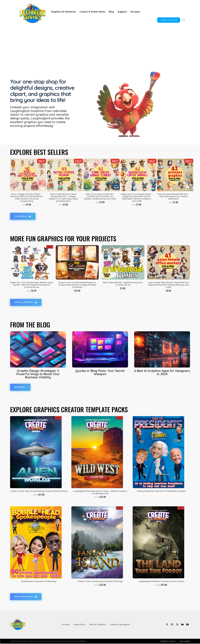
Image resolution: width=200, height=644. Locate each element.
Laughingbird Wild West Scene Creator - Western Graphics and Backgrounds (100, 493)
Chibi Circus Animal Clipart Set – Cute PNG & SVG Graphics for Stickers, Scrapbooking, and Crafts (100, 196)
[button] (183, 20)
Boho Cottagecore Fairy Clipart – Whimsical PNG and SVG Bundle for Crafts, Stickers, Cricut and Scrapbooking (26, 198)
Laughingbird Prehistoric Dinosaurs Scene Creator (161, 582)
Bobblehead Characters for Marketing (39, 582)
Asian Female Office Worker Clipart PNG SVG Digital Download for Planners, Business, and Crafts (168, 285)
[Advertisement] (100, 47)
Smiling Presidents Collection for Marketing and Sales (161, 491)
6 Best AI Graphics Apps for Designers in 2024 (162, 372)
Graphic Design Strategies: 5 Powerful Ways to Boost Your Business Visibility (38, 374)
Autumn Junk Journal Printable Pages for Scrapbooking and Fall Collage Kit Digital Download (77, 285)
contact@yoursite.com (168, 642)
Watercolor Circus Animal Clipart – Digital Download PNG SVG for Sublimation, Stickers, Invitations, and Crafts (137, 198)
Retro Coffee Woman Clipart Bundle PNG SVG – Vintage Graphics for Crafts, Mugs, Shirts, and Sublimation (63, 198)
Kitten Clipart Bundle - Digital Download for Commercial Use (123, 284)
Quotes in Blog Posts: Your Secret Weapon (100, 372)
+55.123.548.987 (185, 642)
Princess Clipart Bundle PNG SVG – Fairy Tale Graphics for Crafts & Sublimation (173, 196)
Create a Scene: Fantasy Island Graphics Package (100, 582)
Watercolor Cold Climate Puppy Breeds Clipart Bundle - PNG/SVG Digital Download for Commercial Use (32, 285)
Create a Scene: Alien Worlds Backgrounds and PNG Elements (39, 491)
